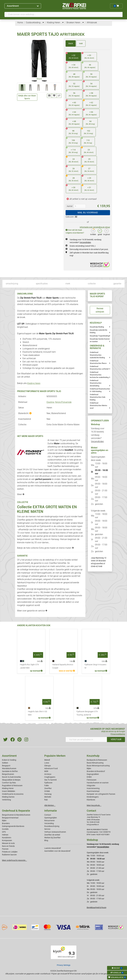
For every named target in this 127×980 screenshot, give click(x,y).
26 (72, 169)
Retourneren (49, 821)
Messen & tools (8, 843)
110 (87, 141)
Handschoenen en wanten (98, 783)
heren (41, 469)
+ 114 (72, 150)
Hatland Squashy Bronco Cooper (63, 666)
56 (73, 94)
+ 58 (90, 94)
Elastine (50, 402)
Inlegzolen (91, 785)
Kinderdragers (93, 797)
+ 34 (72, 65)
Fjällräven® (45, 526)
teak (81, 43)
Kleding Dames (8, 797)
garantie (117, 284)
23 (87, 150)
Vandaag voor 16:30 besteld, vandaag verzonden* (98, 435)
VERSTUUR (116, 739)
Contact (48, 815)
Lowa (45, 539)
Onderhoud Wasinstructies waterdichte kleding (97, 355)
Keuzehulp (93, 756)
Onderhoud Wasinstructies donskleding (96, 383)
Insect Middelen (9, 791)
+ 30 (72, 188)
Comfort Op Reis (9, 783)
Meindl (38, 539)
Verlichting (6, 800)
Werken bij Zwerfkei (52, 838)
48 (73, 75)
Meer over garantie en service (32, 611)
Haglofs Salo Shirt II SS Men (38, 713)
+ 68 (73, 122)
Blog (46, 840)
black (71, 43)
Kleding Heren (34, 383)
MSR (46, 771)
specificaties (42, 284)
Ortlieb (47, 791)
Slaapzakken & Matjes (11, 780)
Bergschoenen (8, 774)
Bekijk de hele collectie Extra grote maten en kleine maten (45, 548)
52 (73, 84)
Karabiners (7, 838)
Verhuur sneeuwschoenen (55, 832)
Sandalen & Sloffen (10, 771)
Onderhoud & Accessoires (13, 794)
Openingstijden (51, 818)
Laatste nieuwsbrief (53, 848)
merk (68, 284)
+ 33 (88, 56)
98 (72, 131)
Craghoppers (50, 777)
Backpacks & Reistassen (97, 760)
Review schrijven (100, 310)
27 (88, 169)
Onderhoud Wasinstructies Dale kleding (98, 397)
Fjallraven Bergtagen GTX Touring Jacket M (87, 713)
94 (89, 122)
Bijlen (89, 768)
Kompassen (7, 840)
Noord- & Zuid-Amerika (11, 777)
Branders (6, 823)
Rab (46, 800)
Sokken (5, 763)
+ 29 (88, 178)
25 (88, 160)
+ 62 (90, 103)
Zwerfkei (48, 788)
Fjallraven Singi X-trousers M (95, 666)
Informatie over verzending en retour (95, 227)
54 (90, 84)
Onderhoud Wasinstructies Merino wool (98, 405)
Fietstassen (92, 780)
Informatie (51, 811)
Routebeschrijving (52, 826)
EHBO (89, 777)
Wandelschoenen (9, 768)
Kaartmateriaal (93, 791)
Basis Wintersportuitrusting (98, 766)
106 (72, 141)
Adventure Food (51, 768)
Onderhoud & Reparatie (16, 811)
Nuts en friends (8, 846)
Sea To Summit (51, 780)
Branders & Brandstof (96, 771)
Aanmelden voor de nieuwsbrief (57, 851)
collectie (92, 284)
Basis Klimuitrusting (95, 763)
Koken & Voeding (9, 760)
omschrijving (12, 284)
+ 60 (73, 103)
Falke (47, 785)
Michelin (48, 797)
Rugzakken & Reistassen (12, 785)
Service (47, 829)
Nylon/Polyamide (63, 402)
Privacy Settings (64, 965)
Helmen (5, 835)
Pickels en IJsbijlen (10, 852)
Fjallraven (48, 783)
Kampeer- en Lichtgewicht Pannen (101, 794)
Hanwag (55, 539)
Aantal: (70, 206)
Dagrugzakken (93, 774)
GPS (4, 832)
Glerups (48, 766)
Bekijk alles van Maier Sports (27, 97)
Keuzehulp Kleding (97, 327)
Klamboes (91, 800)
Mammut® (31, 526)
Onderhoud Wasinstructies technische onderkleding (99, 375)
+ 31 (88, 188)
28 (72, 178)
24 (72, 160)
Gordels (5, 829)
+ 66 (90, 112)
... (42, 23)
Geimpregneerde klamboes (13, 826)
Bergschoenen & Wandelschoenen (16, 815)
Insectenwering (93, 788)
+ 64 (73, 112)
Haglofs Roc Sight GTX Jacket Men (29, 666)
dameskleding (68, 466)
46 (88, 65)
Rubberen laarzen (9, 855)
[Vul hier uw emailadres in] (86, 739)
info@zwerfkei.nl (98, 564)
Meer (21, 494)
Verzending (49, 823)
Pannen (5, 849)
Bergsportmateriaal (10, 818)
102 (87, 131)
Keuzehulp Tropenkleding (99, 336)
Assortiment (23, 6)
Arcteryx (48, 774)
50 (90, 75)
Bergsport (6, 766)
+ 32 (72, 56)
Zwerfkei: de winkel (52, 835)
